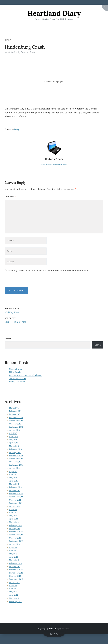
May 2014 (13, 516)
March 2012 (14, 598)
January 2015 (15, 490)
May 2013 (13, 554)
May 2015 (13, 478)
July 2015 (13, 471)
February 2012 (15, 601)
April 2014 (14, 519)
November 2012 (16, 573)
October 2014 (15, 500)
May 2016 (13, 440)
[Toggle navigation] (54, 28)
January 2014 (15, 528)
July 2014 (13, 509)
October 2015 (15, 462)
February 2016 (15, 449)
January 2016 (15, 452)
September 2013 (16, 541)
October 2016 (15, 424)
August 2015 (14, 468)
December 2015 (16, 455)
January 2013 (15, 566)
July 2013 (13, 547)
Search (8, 339)
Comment (10, 197)
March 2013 (14, 560)
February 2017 (15, 411)
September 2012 (16, 579)
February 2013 (15, 563)
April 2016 (14, 443)
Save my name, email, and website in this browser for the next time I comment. (48, 271)
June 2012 (13, 589)
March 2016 (14, 446)
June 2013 (13, 551)
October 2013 (15, 538)
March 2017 (14, 408)
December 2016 (16, 417)
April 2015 (14, 481)
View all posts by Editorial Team (54, 165)
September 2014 (16, 503)
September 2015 (16, 465)
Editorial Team (28, 52)
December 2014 (16, 493)
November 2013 (16, 535)
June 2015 (13, 475)
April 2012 (14, 595)
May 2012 (13, 592)
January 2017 (15, 414)
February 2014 (15, 525)
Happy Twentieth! (17, 382)
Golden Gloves (16, 369)
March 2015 (14, 484)
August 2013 (14, 544)
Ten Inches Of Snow (18, 378)
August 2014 (14, 506)
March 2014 (14, 522)
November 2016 (16, 421)
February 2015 (15, 487)
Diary (8, 40)
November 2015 (16, 459)
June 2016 (13, 436)
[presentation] (24, 281)
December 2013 (16, 532)
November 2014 (16, 497)
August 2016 (14, 430)
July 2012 (13, 585)
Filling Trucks (15, 372)
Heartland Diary (54, 13)
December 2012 (16, 570)
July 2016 (13, 433)
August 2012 (14, 582)
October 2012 (15, 576)
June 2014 (13, 513)
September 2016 (16, 427)
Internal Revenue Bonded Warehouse (25, 375)
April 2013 (14, 557)
